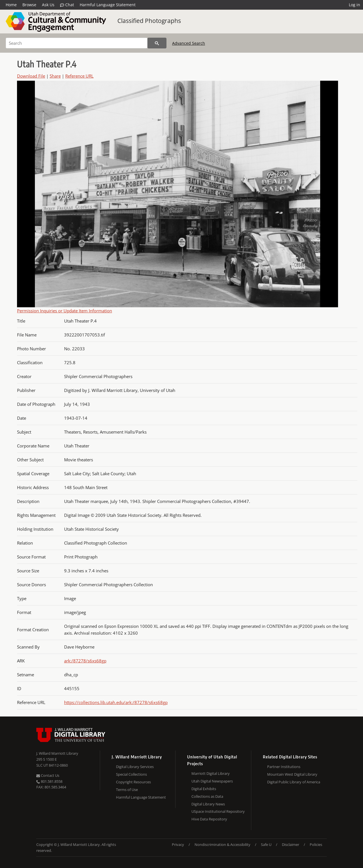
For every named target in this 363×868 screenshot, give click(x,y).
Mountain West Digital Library (292, 774)
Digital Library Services (135, 767)
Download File (31, 76)
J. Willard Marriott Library (57, 753)
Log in (354, 5)
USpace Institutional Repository (218, 811)
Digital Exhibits (204, 789)
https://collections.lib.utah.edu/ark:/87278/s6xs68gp (116, 702)
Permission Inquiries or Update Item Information (65, 311)
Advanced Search (189, 43)
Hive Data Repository (209, 819)
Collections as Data (207, 796)
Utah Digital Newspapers (212, 781)
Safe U (266, 844)
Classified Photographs (149, 21)
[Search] (77, 43)
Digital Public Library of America (294, 782)
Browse (29, 5)
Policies (316, 844)
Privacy (178, 844)
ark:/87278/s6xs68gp (85, 661)
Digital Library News (208, 804)
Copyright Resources (133, 782)
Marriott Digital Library (211, 773)
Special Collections (131, 774)
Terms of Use (127, 790)
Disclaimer (291, 844)
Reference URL (79, 76)
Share (55, 76)
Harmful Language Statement (108, 5)
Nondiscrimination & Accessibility (222, 844)
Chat (67, 5)
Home (11, 5)
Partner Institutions (284, 767)
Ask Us (48, 5)
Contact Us (48, 775)
